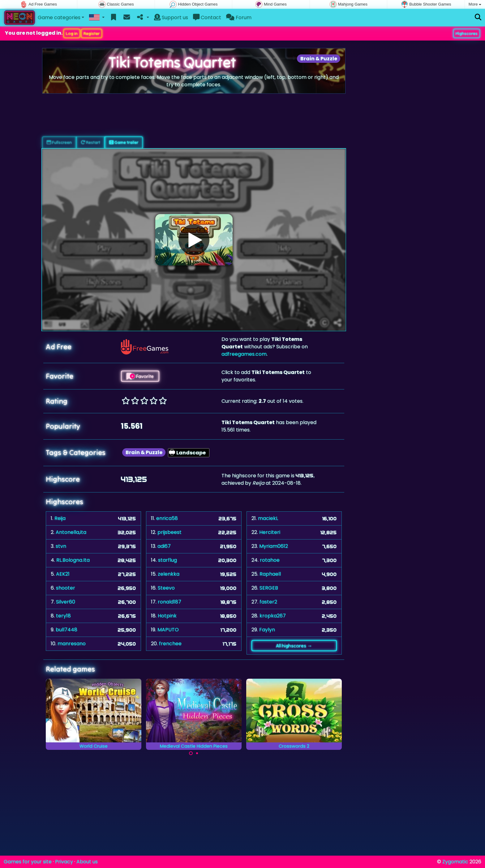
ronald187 (170, 602)
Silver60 (66, 602)
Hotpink (167, 616)
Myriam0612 (274, 546)
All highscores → (294, 646)
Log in (72, 33)
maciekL (268, 518)
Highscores (467, 33)
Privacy (64, 862)
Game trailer (124, 142)
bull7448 (67, 630)
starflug (167, 560)
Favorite (140, 376)
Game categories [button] (59, 17)
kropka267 (273, 616)
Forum (239, 17)
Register (92, 33)
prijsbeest (170, 532)
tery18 (63, 616)
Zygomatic (455, 862)
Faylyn (267, 630)
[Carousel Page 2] (197, 753)
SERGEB (269, 588)
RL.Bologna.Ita (73, 560)
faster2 (268, 602)
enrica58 (167, 518)
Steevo (166, 588)
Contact (207, 17)
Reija (60, 518)
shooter (66, 588)
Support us (171, 17)
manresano (72, 644)
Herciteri (270, 532)
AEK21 (63, 574)
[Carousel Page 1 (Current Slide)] (191, 753)
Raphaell (270, 574)
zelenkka (169, 574)
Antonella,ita (71, 532)
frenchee (170, 644)
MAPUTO (168, 630)
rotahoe (270, 560)
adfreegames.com (244, 354)
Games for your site (28, 862)
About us (87, 862)
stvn (61, 546)
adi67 (164, 546)
